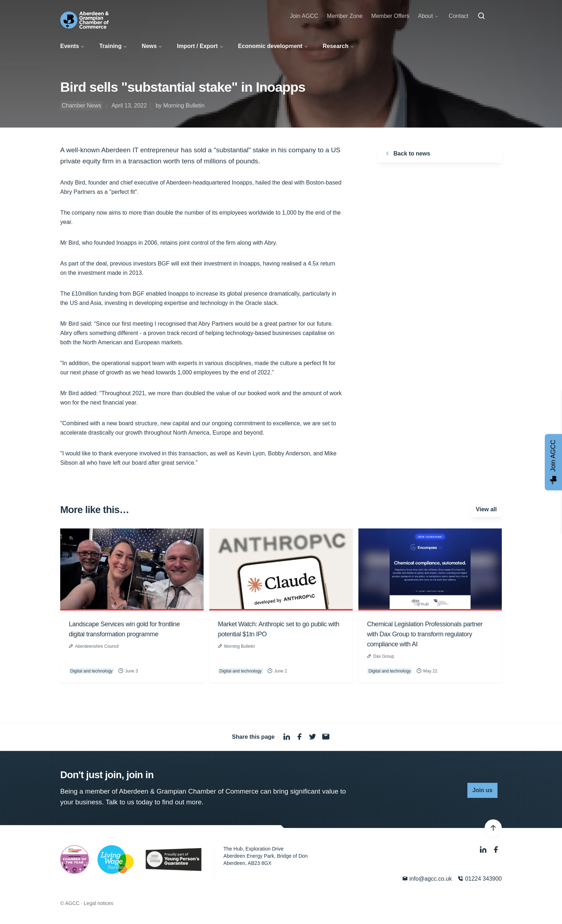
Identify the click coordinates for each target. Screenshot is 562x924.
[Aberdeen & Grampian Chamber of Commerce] (84, 20)
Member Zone (345, 16)
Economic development (270, 46)
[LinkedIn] (484, 850)
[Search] (481, 16)
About (425, 16)
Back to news (407, 153)
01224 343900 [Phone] (480, 879)
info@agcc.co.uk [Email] (427, 879)
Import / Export (197, 46)
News (149, 46)
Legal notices (99, 903)
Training (110, 46)
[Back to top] (493, 828)
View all (486, 509)
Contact (459, 16)
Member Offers (390, 16)
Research (335, 46)
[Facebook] (496, 850)
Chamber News (81, 106)
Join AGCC (304, 16)
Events (70, 46)
